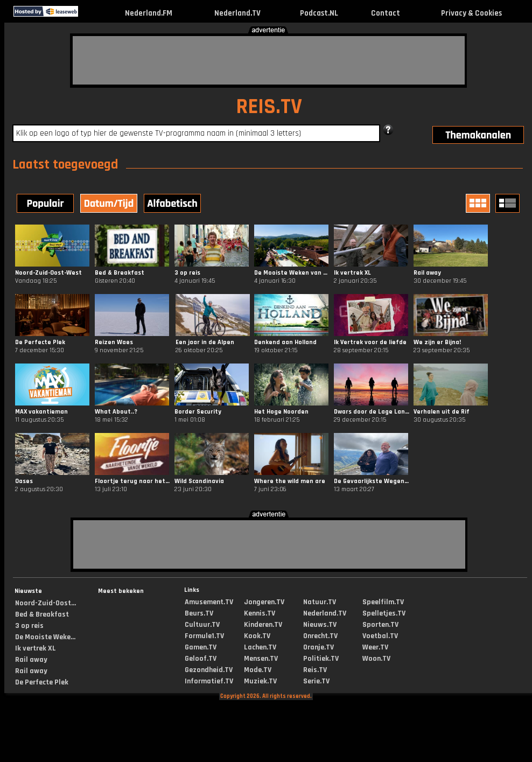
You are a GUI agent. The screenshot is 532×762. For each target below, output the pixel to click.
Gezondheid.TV (209, 670)
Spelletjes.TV (384, 613)
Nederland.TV (237, 13)
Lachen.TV (260, 647)
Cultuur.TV (202, 625)
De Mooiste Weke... (45, 637)
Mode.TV (258, 670)
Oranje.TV (318, 647)
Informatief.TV (209, 681)
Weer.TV (375, 647)
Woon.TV (376, 659)
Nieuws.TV (320, 625)
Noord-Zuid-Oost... (45, 603)
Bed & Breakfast (42, 614)
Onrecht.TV (320, 636)
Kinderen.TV (263, 625)
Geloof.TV (201, 659)
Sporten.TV (380, 625)
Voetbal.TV (380, 636)
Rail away (31, 660)
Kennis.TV (260, 613)
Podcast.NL (319, 13)
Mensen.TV (261, 659)
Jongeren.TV (264, 602)
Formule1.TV (204, 636)
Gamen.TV (201, 647)
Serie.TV (316, 681)
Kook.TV (257, 636)
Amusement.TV (209, 602)
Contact (386, 13)
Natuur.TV (320, 602)
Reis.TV (315, 670)
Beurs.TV (199, 613)
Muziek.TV (260, 681)
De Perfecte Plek (42, 682)
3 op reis (29, 626)
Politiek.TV (321, 659)
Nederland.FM (149, 13)
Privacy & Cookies (471, 13)
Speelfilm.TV (383, 602)
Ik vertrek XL (36, 648)
